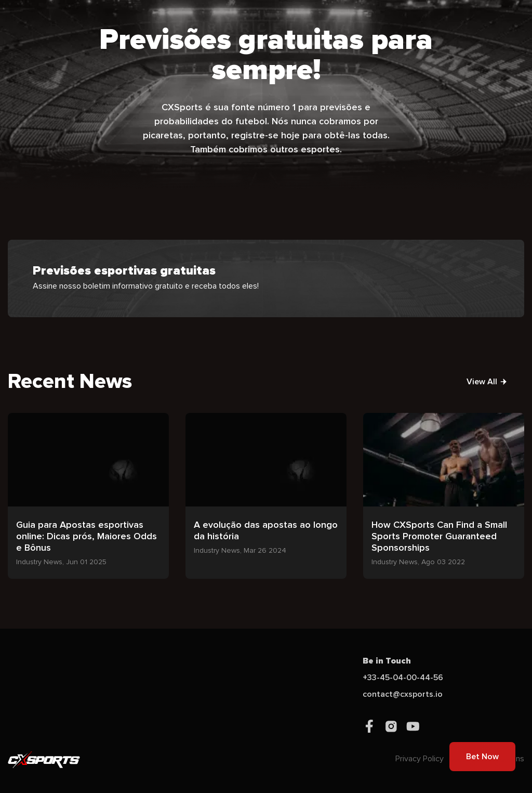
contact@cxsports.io (403, 694)
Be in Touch (387, 661)
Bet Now (482, 757)
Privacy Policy (420, 759)
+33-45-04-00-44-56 (403, 678)
